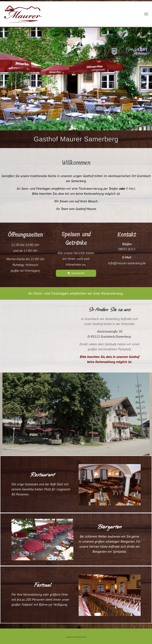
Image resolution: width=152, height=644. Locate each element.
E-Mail (131, 189)
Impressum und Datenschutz (76, 637)
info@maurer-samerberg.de (127, 263)
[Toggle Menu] (146, 14)
